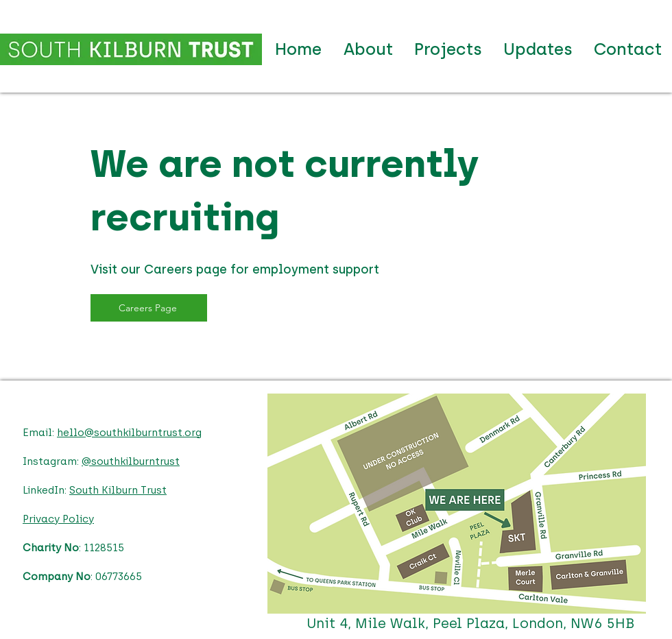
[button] (448, 49)
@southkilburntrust (131, 461)
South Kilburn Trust (118, 490)
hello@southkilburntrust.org (129, 433)
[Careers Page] (149, 308)
